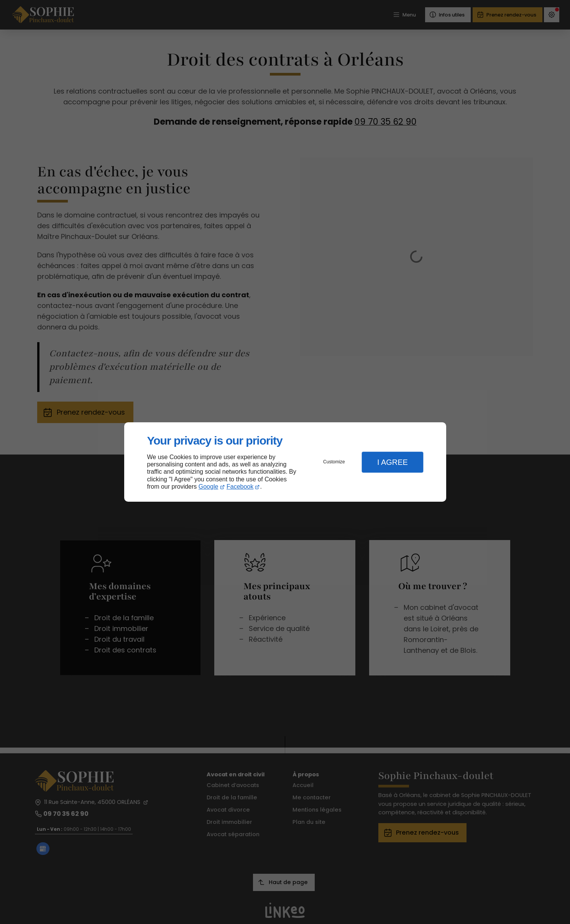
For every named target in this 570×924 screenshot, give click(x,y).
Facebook (240, 487)
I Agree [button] (393, 462)
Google (209, 487)
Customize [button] (334, 462)
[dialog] (285, 462)
